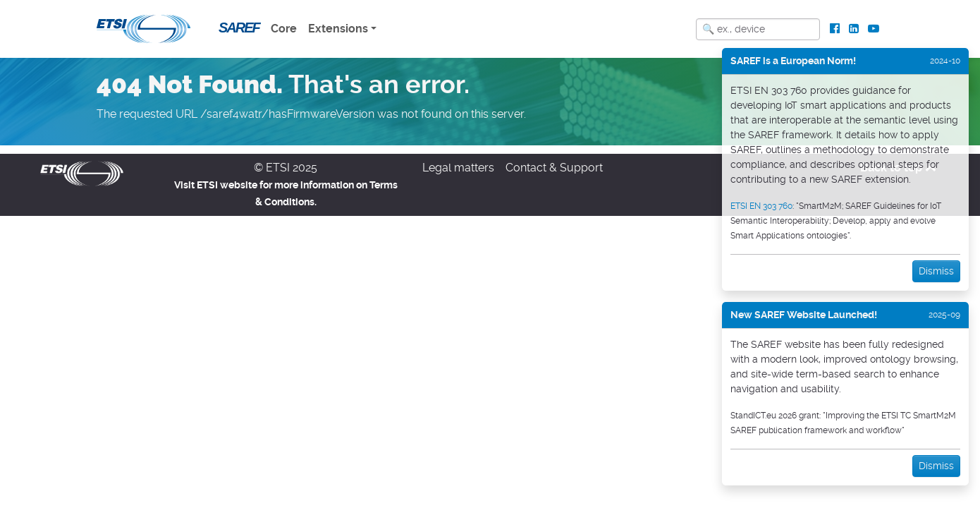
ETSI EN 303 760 (761, 206)
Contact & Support (554, 168)
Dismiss (936, 271)
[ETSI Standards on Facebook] (835, 29)
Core (284, 29)
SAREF (239, 28)
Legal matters (458, 168)
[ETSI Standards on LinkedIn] (853, 29)
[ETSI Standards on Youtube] (873, 29)
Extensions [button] (338, 29)
